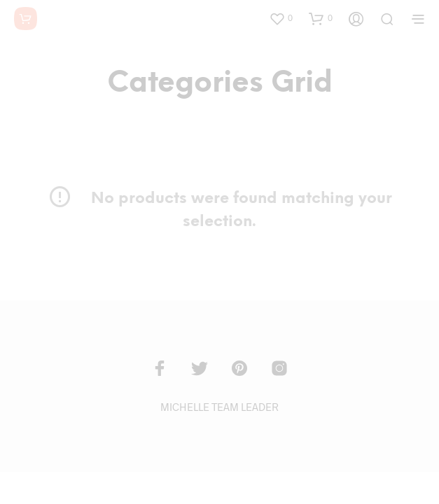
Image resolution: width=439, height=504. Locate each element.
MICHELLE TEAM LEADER (219, 407)
